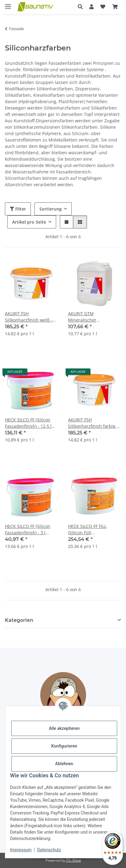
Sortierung (50, 209)
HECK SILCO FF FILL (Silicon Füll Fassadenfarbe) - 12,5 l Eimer (91, 530)
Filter (18, 209)
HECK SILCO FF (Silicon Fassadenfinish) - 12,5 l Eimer (28, 423)
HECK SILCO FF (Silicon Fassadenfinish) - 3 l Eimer (28, 530)
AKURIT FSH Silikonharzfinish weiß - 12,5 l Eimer (29, 317)
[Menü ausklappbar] (8, 4)
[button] (80, 7)
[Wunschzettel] (103, 7)
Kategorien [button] (19, 620)
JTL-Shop (74, 860)
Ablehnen (64, 764)
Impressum (21, 850)
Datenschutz (49, 850)
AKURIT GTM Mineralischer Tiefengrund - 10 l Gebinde (86, 317)
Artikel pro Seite (29, 222)
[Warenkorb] (115, 7)
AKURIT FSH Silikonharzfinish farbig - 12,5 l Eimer (93, 423)
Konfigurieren (64, 746)
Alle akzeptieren (64, 728)
